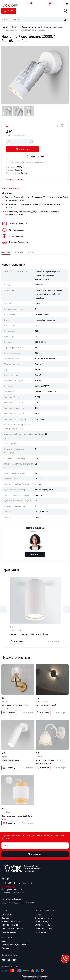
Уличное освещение (10, 917)
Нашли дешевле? (15, 155)
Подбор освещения (44, 921)
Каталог (5, 11)
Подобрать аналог (11, 181)
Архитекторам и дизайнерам (14, 937)
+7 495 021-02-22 (11, 876)
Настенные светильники (53, 27)
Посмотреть (54, 634)
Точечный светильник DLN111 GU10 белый (29, 627)
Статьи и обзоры (43, 917)
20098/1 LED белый (10, 753)
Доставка (19, 245)
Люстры (5, 911)
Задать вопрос (35, 547)
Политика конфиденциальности (35, 969)
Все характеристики (15, 172)
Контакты (6, 941)
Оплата (31, 245)
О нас (4, 934)
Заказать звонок (8, 879)
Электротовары (9, 924)
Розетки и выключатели (12, 921)
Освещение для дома (31, 27)
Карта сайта (41, 924)
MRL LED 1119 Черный (46, 698)
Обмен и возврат (43, 914)
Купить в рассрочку (37, 155)
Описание (6, 245)
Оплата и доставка (44, 911)
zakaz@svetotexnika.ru (12, 882)
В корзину (50, 142)
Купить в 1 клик (35, 149)
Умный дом (6, 907)
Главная (5, 27)
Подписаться (35, 847)
